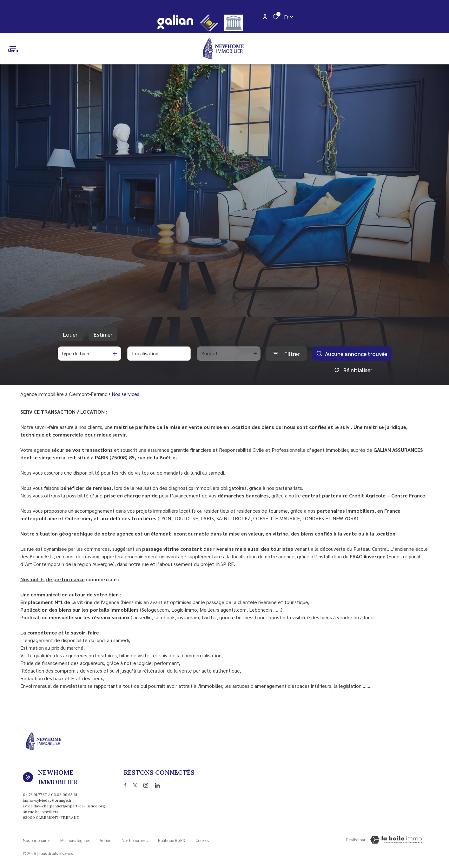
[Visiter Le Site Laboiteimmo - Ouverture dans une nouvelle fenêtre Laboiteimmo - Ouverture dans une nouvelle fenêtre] (396, 840)
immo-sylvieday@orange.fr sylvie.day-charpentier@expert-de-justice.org (64, 803)
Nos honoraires (135, 839)
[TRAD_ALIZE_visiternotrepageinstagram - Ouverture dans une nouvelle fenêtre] (146, 785)
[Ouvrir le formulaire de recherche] (286, 354)
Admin (106, 839)
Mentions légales (75, 839)
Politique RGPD (172, 839)
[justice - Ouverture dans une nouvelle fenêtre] (234, 23)
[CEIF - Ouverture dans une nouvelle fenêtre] (209, 23)
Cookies (202, 839)
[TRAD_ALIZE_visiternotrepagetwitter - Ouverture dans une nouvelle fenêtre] (135, 785)
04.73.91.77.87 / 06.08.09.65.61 (50, 795)
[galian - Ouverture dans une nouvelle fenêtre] (175, 22)
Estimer (103, 334)
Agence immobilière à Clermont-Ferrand (64, 394)
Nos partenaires (36, 839)
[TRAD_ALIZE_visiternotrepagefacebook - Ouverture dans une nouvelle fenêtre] (125, 785)
